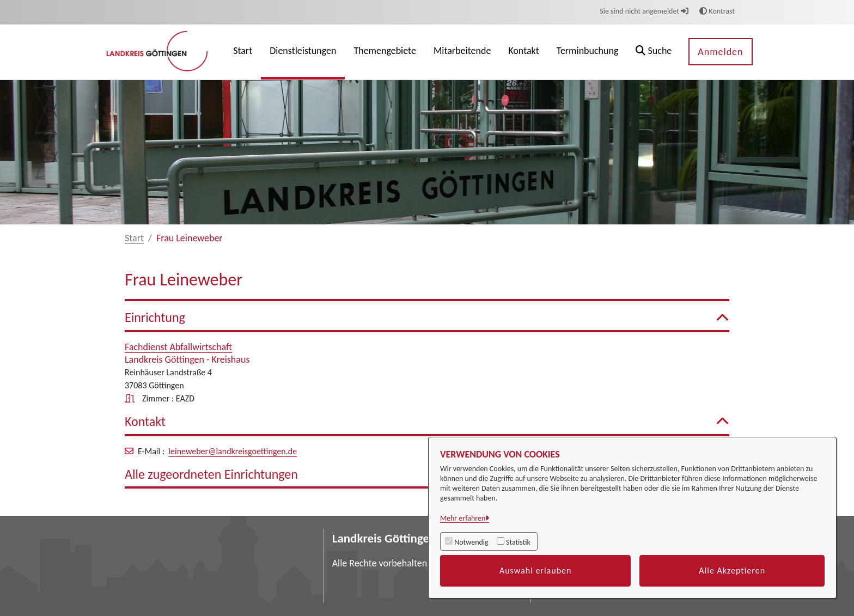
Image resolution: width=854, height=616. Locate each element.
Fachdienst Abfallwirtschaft (178, 347)
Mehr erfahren (463, 518)
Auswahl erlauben (536, 571)
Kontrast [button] (717, 11)
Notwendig (471, 542)
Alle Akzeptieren (732, 571)
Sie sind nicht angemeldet (644, 11)
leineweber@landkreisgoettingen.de (233, 451)
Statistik (518, 542)
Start (134, 238)
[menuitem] (243, 52)
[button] (654, 52)
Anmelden (720, 52)
